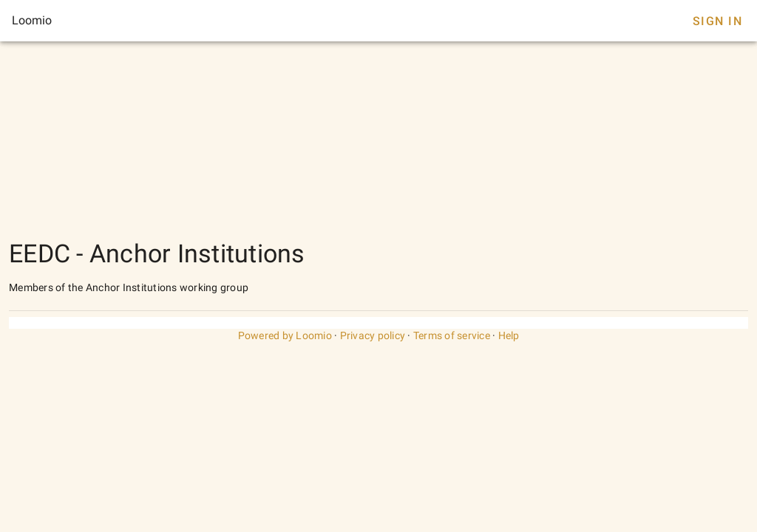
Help (509, 335)
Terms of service (452, 335)
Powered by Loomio (285, 335)
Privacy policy (373, 335)
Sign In (717, 21)
